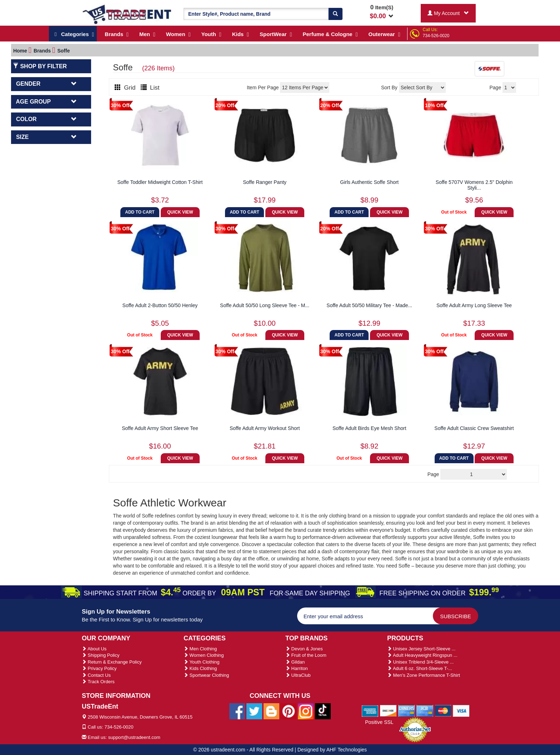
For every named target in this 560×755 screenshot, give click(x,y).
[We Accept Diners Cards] (407, 710)
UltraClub (298, 675)
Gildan (295, 662)
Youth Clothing (201, 662)
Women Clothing (204, 655)
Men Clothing (200, 649)
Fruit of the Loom (306, 655)
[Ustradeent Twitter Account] (254, 711)
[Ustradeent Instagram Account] (306, 711)
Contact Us (96, 675)
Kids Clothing (200, 668)
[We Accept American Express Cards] (370, 710)
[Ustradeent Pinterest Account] (289, 711)
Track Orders (98, 682)
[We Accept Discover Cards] (388, 710)
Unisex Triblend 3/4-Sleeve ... (420, 662)
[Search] (335, 14)
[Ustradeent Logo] (127, 14)
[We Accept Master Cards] (443, 710)
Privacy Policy (99, 668)
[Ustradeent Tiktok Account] (323, 711)
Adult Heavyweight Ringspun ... (422, 655)
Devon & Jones (304, 649)
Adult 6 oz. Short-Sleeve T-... (420, 668)
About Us (94, 649)
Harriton (297, 668)
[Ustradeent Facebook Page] (237, 711)
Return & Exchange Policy (112, 662)
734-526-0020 (436, 36)
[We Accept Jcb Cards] (425, 710)
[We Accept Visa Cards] (461, 710)
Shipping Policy (101, 655)
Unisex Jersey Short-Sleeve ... (421, 649)
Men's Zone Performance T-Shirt (424, 675)
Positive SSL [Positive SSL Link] (379, 722)
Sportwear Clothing (206, 675)
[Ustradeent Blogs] (271, 711)
